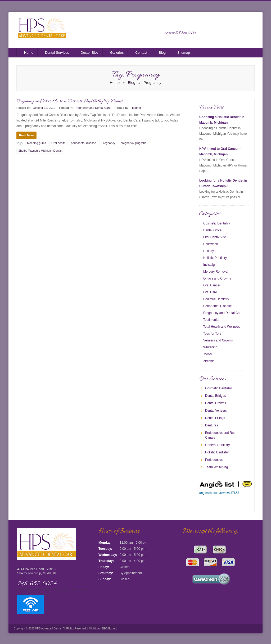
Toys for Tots (212, 334)
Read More (26, 135)
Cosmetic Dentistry (217, 223)
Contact (141, 53)
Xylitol (207, 354)
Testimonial (211, 320)
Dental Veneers (216, 411)
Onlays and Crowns (217, 278)
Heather (136, 108)
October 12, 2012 (44, 108)
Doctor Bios (90, 53)
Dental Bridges (216, 396)
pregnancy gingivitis (134, 143)
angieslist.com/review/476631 (220, 493)
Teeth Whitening (216, 467)
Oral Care (210, 292)
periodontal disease (83, 143)
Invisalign (210, 265)
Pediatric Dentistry (216, 299)
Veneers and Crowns (218, 340)
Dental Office (212, 230)
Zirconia (209, 361)
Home (29, 53)
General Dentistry (217, 445)
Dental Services (57, 53)
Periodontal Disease (217, 306)
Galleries (117, 53)
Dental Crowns (216, 403)
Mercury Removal (216, 272)
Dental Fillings (215, 418)
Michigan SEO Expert (102, 628)
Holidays (209, 251)
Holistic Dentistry (215, 258)
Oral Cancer (212, 285)
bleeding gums (37, 143)
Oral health (58, 143)
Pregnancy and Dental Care (93, 108)
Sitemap (184, 53)
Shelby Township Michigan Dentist (40, 151)
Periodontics (214, 460)
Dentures (212, 425)
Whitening (210, 347)
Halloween (211, 244)
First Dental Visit (215, 237)
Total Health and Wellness (222, 327)
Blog (162, 53)
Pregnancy (108, 143)
